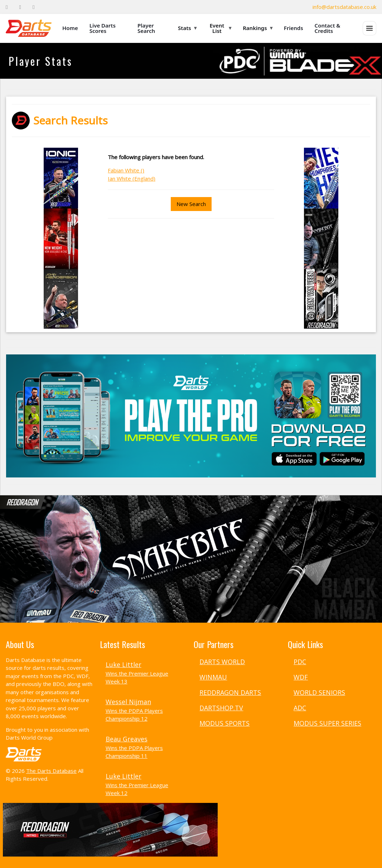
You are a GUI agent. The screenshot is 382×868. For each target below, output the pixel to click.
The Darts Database (51, 771)
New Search (191, 204)
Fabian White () (126, 170)
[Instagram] (33, 7)
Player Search (146, 28)
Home (70, 28)
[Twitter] (20, 7)
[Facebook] (7, 7)
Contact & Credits (328, 28)
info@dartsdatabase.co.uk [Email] (344, 7)
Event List (220, 28)
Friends (294, 28)
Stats (187, 28)
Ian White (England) (132, 178)
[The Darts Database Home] (29, 28)
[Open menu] (369, 28)
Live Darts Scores (103, 28)
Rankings (257, 28)
